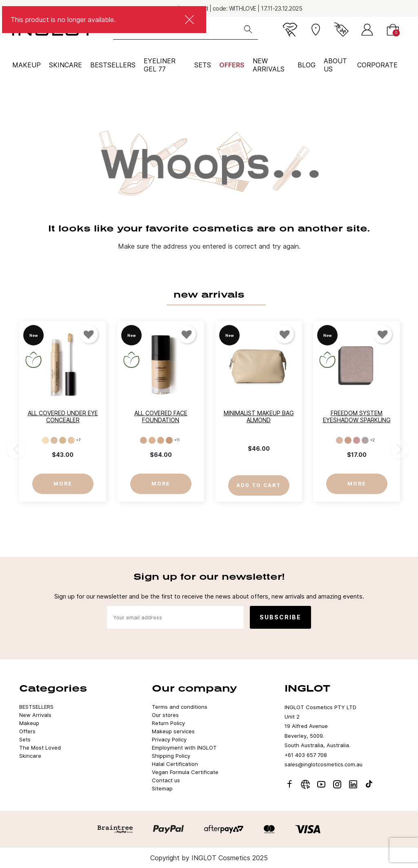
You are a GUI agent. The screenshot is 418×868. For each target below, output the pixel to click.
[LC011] (152, 440)
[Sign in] (367, 30)
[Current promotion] (341, 30)
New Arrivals (35, 715)
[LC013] (169, 440)
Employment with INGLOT (184, 748)
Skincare (66, 65)
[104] (71, 440)
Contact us (166, 780)
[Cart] (393, 30)
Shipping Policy (171, 756)
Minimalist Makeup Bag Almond (259, 416)
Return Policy (168, 723)
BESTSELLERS (113, 65)
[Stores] (316, 30)
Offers (232, 65)
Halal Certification (175, 764)
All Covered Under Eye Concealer (63, 416)
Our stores (165, 715)
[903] (357, 440)
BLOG (307, 65)
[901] (339, 440)
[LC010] (143, 440)
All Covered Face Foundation (161, 416)
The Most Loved (40, 748)
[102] (54, 440)
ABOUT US (335, 65)
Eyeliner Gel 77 (160, 65)
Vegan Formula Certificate (185, 772)
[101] (46, 440)
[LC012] (161, 440)
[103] (63, 440)
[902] (348, 440)
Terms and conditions (180, 707)
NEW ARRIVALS (269, 65)
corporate (377, 65)
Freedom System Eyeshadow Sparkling (357, 416)
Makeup (27, 65)
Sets (203, 65)
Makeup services (173, 731)
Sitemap (162, 788)
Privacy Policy (169, 739)
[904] (365, 440)
